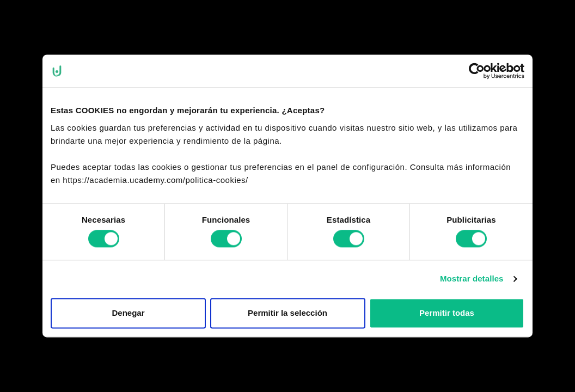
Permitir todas (447, 313)
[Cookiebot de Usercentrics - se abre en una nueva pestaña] (477, 71)
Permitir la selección (287, 313)
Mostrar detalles (472, 279)
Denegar (128, 313)
